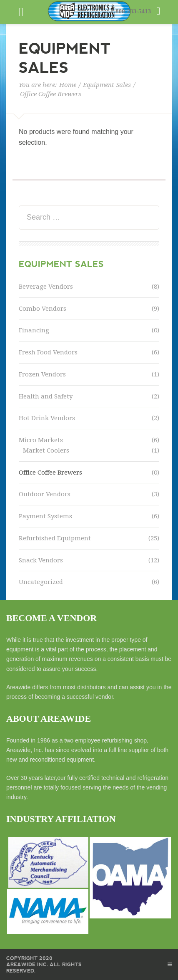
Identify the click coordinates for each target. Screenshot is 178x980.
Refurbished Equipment (55, 538)
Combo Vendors (43, 309)
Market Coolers (46, 450)
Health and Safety (46, 396)
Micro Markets (41, 440)
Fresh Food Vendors (48, 352)
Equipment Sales (107, 85)
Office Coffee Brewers (50, 473)
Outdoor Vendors (45, 494)
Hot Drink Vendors (47, 418)
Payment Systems (45, 516)
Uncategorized (41, 582)
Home (68, 85)
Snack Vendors (41, 560)
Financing (34, 330)
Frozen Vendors (42, 374)
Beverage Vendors (46, 287)
